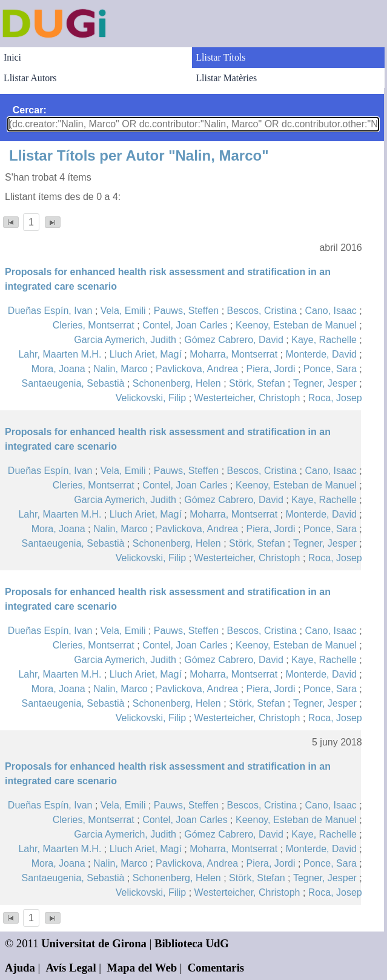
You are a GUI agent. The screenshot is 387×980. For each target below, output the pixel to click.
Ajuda (20, 968)
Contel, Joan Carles (185, 325)
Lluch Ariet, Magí (146, 354)
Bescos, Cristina (262, 311)
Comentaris (216, 968)
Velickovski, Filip (151, 398)
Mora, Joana (58, 369)
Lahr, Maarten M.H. (60, 354)
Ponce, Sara (330, 369)
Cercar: (30, 110)
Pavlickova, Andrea (197, 369)
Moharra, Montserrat (233, 354)
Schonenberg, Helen (177, 383)
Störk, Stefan (257, 383)
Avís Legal (71, 968)
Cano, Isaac (330, 311)
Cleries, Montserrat (94, 325)
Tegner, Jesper (325, 383)
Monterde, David (321, 354)
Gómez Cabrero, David (234, 340)
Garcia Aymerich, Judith (125, 340)
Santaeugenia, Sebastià (73, 383)
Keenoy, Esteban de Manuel (296, 325)
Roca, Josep (335, 398)
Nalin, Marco (121, 369)
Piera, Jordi (271, 369)
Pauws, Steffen (186, 311)
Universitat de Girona (94, 943)
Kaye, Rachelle (324, 340)
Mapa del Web (142, 968)
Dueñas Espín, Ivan (50, 311)
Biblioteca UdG (192, 943)
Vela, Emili (123, 311)
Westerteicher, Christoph (247, 398)
